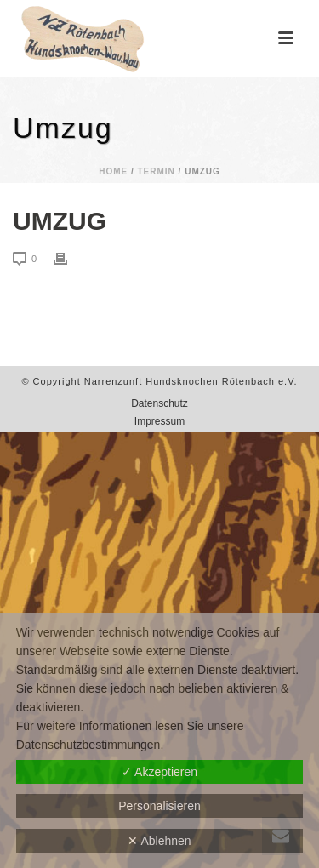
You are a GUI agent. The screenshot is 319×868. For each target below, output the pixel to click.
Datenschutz (159, 403)
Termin (157, 171)
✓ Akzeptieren (159, 772)
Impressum (159, 421)
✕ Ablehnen (159, 841)
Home (113, 171)
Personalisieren (159, 806)
